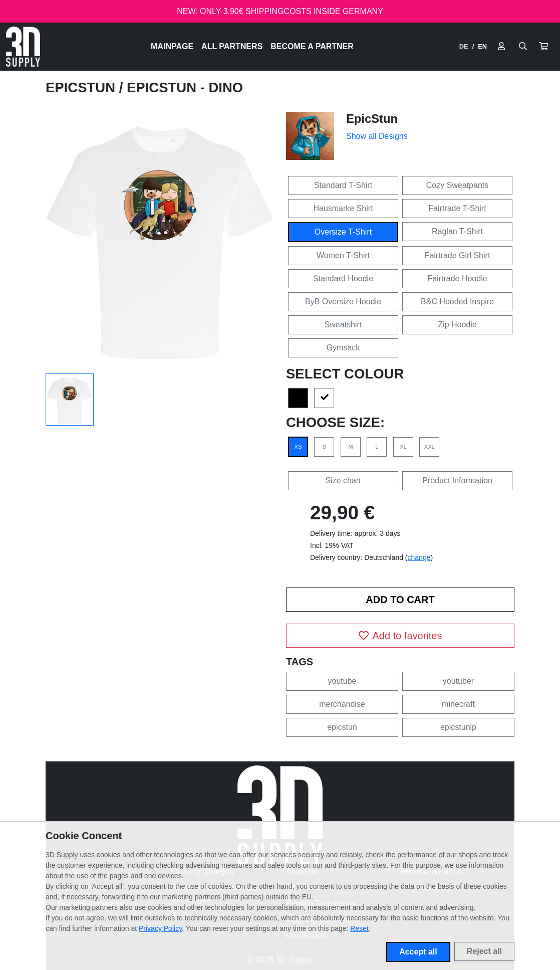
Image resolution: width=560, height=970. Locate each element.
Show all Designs (377, 136)
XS (298, 447)
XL (403, 447)
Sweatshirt (343, 325)
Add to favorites (400, 636)
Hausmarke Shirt (343, 208)
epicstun (342, 727)
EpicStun (82, 87)
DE (464, 46)
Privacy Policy (160, 928)
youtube (342, 681)
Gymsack (343, 348)
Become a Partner (312, 46)
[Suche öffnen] (523, 47)
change (419, 557)
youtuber (458, 681)
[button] (543, 47)
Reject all (484, 951)
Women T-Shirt (343, 255)
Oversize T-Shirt (343, 232)
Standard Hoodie (343, 278)
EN (482, 46)
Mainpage (172, 46)
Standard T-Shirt (343, 185)
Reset (359, 928)
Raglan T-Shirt (457, 231)
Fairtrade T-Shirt (457, 208)
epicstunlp (458, 727)
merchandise (342, 704)
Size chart (343, 480)
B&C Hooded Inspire (457, 302)
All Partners (232, 46)
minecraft (458, 704)
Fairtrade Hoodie (457, 278)
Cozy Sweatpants (458, 185)
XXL (430, 447)
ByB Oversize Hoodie (343, 302)
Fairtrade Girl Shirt (458, 255)
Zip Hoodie (457, 325)
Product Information (457, 480)
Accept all (418, 952)
